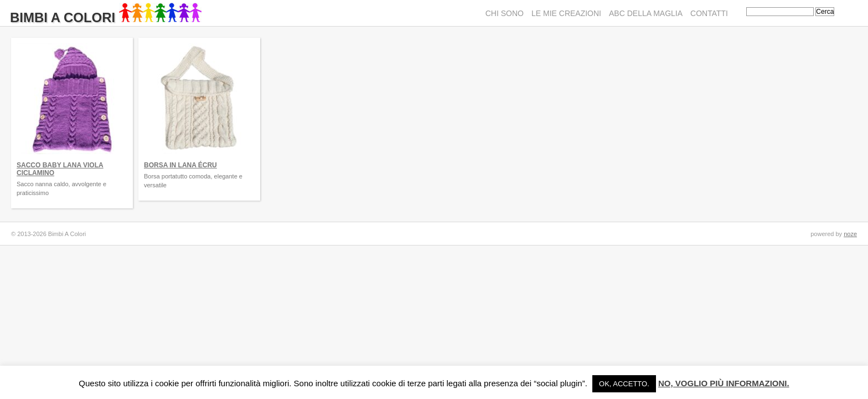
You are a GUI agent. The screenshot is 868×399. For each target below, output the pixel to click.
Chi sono (505, 13)
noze (850, 234)
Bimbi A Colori (106, 17)
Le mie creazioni (566, 13)
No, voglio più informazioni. (724, 383)
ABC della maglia (646, 13)
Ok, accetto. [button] (624, 384)
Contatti (709, 13)
